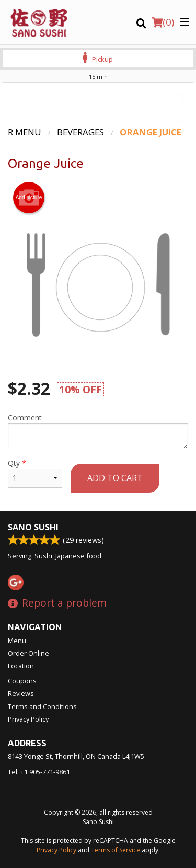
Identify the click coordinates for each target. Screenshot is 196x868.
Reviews (21, 693)
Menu (17, 641)
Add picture (29, 198)
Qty (35, 473)
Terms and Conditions (42, 706)
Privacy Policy (28, 719)
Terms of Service (116, 850)
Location (21, 666)
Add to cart (115, 478)
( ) (163, 22)
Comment (98, 431)
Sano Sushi (33, 527)
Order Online (28, 653)
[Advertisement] (98, 104)
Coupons (22, 681)
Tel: (39, 772)
